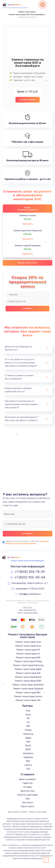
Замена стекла (28, 215)
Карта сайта (28, 806)
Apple (28, 738)
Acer (28, 711)
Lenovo (28, 765)
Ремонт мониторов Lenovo (28, 696)
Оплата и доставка (27, 795)
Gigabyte (28, 757)
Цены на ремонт (27, 779)
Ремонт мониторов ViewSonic (28, 685)
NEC (28, 761)
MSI (28, 726)
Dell (28, 742)
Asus (28, 715)
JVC (28, 769)
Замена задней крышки (27, 246)
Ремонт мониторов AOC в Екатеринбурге (27, 15)
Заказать (28, 224)
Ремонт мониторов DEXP (28, 681)
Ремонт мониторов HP (28, 650)
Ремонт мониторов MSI (28, 658)
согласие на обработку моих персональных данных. (27, 542)
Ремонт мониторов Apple (28, 669)
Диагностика (27, 791)
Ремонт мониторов (27, 12)
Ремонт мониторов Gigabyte (28, 689)
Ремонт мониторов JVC (28, 700)
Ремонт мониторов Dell (28, 673)
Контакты (27, 802)
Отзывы (27, 787)
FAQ (28, 799)
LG (28, 722)
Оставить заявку (28, 100)
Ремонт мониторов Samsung (28, 665)
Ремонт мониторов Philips (28, 661)
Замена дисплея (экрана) (27, 231)
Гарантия (28, 783)
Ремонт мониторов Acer (28, 642)
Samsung (28, 734)
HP (28, 718)
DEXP (28, 749)
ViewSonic (28, 753)
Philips (28, 730)
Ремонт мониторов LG (28, 654)
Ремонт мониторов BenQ (28, 677)
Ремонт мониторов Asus (28, 646)
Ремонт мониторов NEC (28, 693)
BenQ (28, 746)
